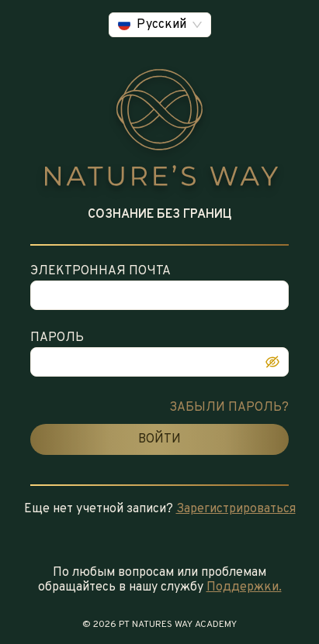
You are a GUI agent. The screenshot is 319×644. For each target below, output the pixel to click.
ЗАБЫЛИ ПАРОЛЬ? (229, 408)
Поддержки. (244, 587)
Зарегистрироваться (236, 509)
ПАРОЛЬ (57, 338)
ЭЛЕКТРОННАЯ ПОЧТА (101, 271)
